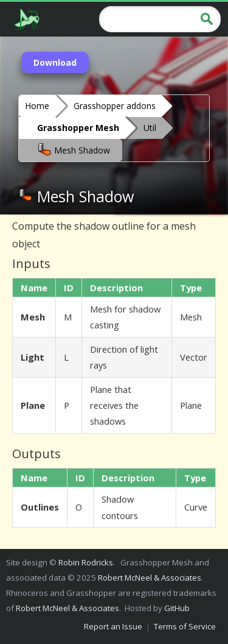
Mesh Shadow (74, 149)
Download (55, 62)
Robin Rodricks (86, 562)
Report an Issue (113, 626)
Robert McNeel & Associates (150, 578)
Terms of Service (185, 626)
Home (37, 106)
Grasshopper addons (115, 106)
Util (150, 128)
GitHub (177, 608)
